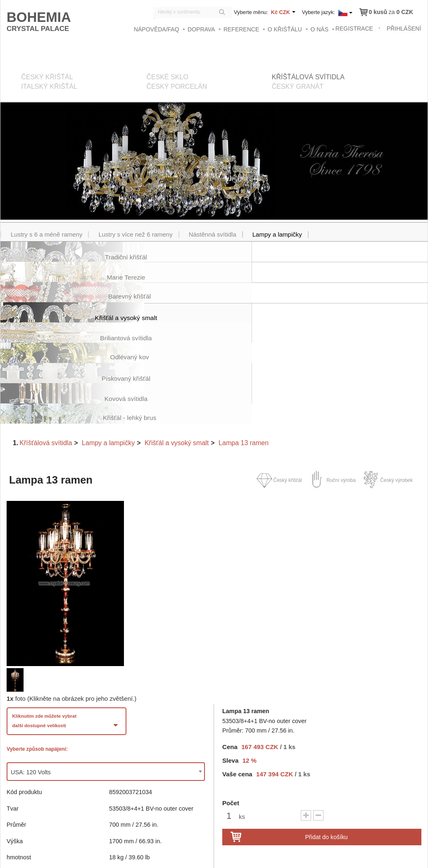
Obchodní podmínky (342, 856)
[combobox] (106, 691)
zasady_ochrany (292, 856)
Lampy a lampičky (108, 362)
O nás (320, 29)
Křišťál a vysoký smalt (177, 362)
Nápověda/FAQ (157, 29)
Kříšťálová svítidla (46, 362)
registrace (355, 28)
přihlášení (404, 28)
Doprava (202, 29)
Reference (242, 29)
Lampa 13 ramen (244, 362)
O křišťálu (285, 29)
